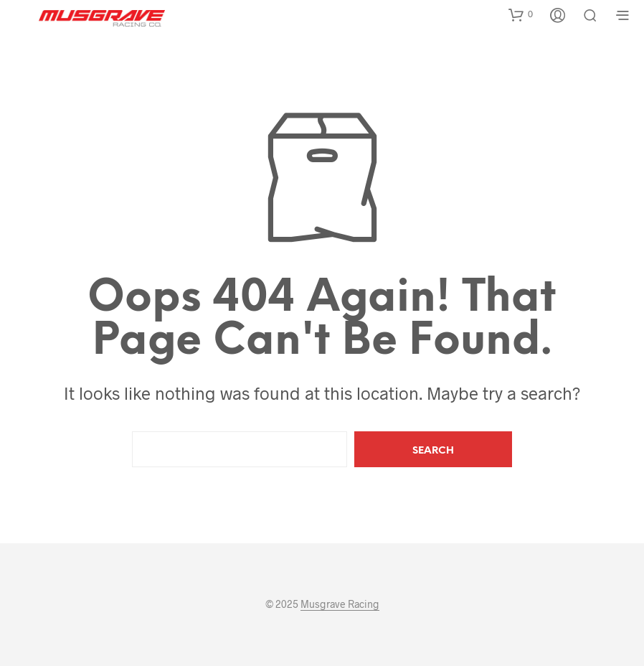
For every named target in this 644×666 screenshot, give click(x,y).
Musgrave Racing (340, 604)
